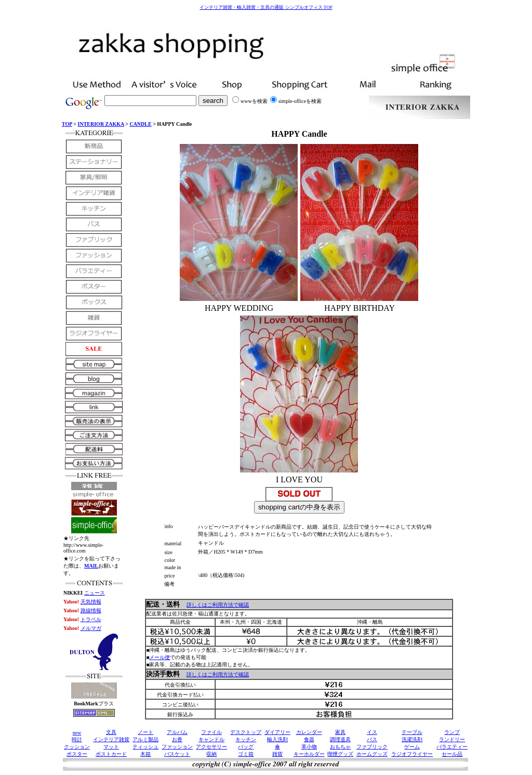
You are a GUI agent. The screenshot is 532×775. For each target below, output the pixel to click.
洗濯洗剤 (412, 739)
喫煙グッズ (340, 754)
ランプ (452, 732)
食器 (309, 739)
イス (372, 732)
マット (111, 747)
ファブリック (372, 747)
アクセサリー (211, 747)
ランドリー (452, 739)
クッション (77, 747)
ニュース (95, 593)
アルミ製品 (145, 739)
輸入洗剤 (277, 739)
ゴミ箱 (246, 754)
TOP (67, 124)
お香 (177, 739)
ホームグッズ (372, 754)
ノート (145, 732)
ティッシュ (145, 747)
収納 (211, 754)
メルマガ (91, 628)
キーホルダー (309, 754)
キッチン (246, 739)
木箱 (145, 754)
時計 (77, 739)
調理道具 (340, 739)
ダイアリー (277, 732)
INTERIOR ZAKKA (101, 124)
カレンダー (309, 732)
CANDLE (140, 124)
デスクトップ (246, 732)
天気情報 (91, 602)
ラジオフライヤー (412, 754)
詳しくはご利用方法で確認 (218, 605)
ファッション (177, 747)
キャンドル (211, 739)
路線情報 (91, 610)
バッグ (246, 747)
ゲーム (412, 747)
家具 (340, 732)
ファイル (211, 732)
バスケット (177, 754)
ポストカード (111, 754)
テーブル (412, 732)
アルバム (177, 732)
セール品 (452, 754)
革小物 (309, 747)
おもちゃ (340, 747)
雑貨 (277, 754)
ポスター (77, 754)
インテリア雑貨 (111, 739)
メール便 (159, 657)
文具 (111, 732)
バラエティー (452, 747)
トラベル (91, 619)
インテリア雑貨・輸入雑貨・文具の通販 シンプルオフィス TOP (266, 7)
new (77, 733)
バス (372, 739)
